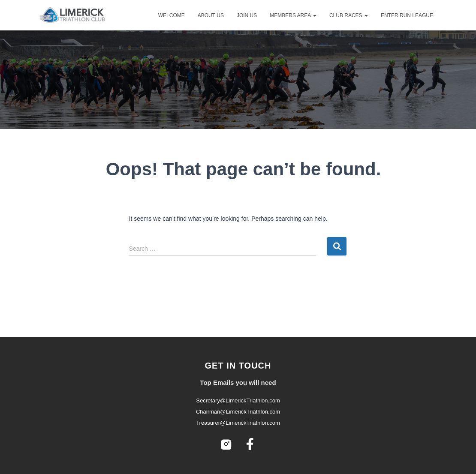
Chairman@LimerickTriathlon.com (238, 412)
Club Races (349, 15)
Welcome (172, 15)
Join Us (247, 15)
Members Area (293, 15)
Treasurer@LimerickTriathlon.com (238, 423)
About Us (211, 15)
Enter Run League (407, 15)
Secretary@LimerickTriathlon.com (238, 400)
